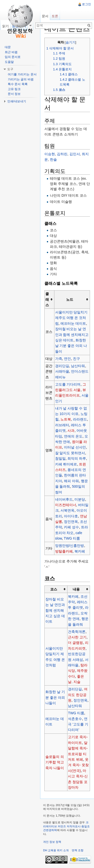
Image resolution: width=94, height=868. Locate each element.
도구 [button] (10, 69)
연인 (67, 359)
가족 (59, 359)
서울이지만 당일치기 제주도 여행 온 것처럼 (71, 318)
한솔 (53, 159)
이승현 (50, 154)
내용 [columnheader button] (76, 589)
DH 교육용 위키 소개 (56, 850)
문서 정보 (14, 94)
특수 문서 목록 (18, 84)
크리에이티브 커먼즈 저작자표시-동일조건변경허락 (66, 826)
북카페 (80, 551)
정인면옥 (71, 522)
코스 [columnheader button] (54, 589)
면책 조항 (78, 850)
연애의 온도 (73, 436)
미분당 (80, 499)
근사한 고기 (77, 637)
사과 (71, 431)
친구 (76, 359)
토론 (55, 16)
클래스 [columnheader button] (47, 299)
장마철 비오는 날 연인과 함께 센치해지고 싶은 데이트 (72, 335)
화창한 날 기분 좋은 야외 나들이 (71, 346)
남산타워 (78, 366)
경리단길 (62, 366)
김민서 (75, 154)
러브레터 (62, 425)
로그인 (86, 4)
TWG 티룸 (72, 538)
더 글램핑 (75, 643)
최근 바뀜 (11, 52)
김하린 (62, 154)
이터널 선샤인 (75, 447)
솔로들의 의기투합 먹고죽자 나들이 (55, 762)
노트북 (66, 419)
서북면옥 (67, 510)
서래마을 (62, 371)
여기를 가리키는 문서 (22, 74)
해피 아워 (71, 481)
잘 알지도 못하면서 (70, 453)
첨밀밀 (60, 458)
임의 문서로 (13, 57)
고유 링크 (14, 89)
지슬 (77, 682)
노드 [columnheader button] (70, 299)
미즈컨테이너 (66, 505)
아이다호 (71, 516)
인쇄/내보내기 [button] (17, 101)
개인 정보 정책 (52, 842)
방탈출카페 (64, 551)
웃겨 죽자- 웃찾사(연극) (78, 765)
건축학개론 (77, 632)
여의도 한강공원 (78, 695)
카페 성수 (71, 527)
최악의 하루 (77, 458)
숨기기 (71, 42)
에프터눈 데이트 (73, 323)
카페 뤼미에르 (66, 464)
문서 (45, 16)
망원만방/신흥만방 (70, 546)
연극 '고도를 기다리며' (78, 724)
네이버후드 (64, 499)
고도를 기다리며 (68, 384)
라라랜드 (80, 419)
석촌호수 (75, 719)
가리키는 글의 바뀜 (21, 79)
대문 (8, 47)
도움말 (9, 62)
